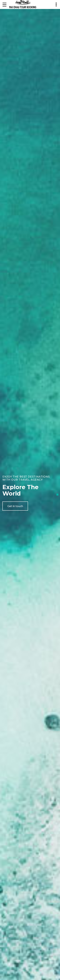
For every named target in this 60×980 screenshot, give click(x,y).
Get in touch (15, 506)
